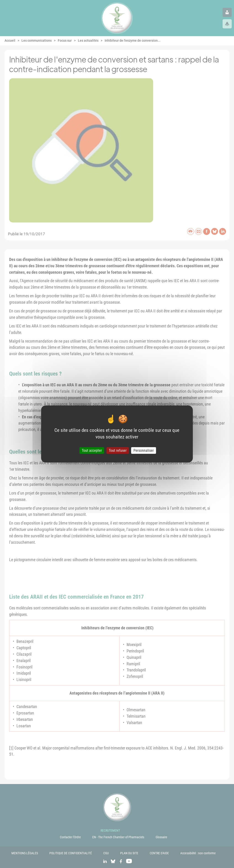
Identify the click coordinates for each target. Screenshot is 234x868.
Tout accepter (92, 450)
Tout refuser (118, 450)
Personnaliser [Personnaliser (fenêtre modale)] (144, 450)
